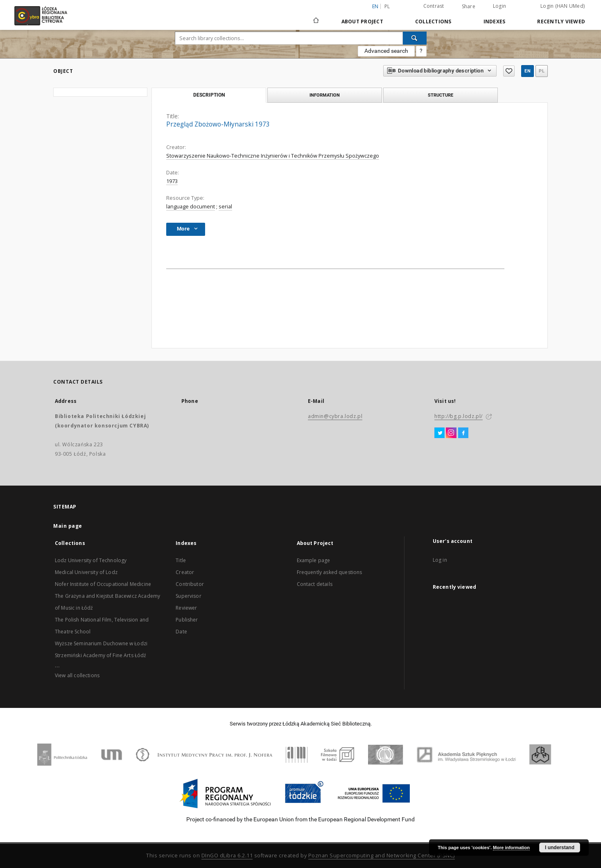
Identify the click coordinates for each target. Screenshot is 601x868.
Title (181, 560)
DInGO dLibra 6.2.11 (227, 856)
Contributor (190, 584)
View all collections (77, 675)
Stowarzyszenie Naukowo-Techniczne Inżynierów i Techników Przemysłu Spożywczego (273, 156)
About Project (362, 21)
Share (469, 7)
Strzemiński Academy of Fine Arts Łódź (101, 655)
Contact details (315, 584)
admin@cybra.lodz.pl (335, 416)
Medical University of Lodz (86, 572)
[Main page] (316, 17)
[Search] (415, 38)
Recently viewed (561, 21)
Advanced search (386, 51)
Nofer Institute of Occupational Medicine (103, 584)
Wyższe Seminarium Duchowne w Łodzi (101, 643)
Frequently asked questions (330, 572)
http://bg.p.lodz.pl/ (459, 416)
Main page (68, 526)
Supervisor (189, 596)
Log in (440, 560)
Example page (314, 560)
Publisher (187, 620)
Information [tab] (325, 95)
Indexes (495, 21)
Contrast (434, 6)
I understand (560, 848)
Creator (185, 572)
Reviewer (186, 608)
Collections (433, 21)
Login (499, 6)
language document (191, 207)
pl (387, 6)
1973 (172, 181)
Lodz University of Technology (91, 560)
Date (181, 632)
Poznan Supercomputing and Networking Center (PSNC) (382, 856)
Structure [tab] (441, 95)
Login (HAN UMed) (563, 6)
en (528, 71)
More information (511, 848)
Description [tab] (209, 95)
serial (225, 207)
